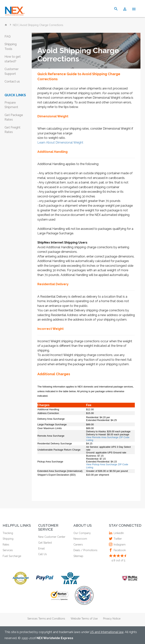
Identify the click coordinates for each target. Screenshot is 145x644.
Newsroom (80, 539)
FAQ (8, 36)
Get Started (45, 543)
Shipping (8, 539)
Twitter (117, 539)
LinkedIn (118, 533)
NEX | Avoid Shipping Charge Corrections (38, 25)
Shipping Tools (11, 47)
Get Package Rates (14, 117)
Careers (78, 545)
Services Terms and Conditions (46, 619)
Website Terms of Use (84, 619)
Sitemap (78, 556)
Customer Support (12, 71)
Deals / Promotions (85, 550)
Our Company (82, 533)
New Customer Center (52, 537)
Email (41, 549)
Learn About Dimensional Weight (60, 142)
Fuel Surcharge (12, 556)
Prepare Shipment (11, 105)
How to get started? (13, 59)
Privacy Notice (112, 619)
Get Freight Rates (12, 130)
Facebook (119, 550)
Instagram (119, 545)
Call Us (42, 554)
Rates (6, 545)
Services (8, 550)
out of (118, 560)
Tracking (8, 533)
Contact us (12, 81)
